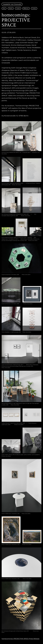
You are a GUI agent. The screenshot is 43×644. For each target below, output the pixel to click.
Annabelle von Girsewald (12, 4)
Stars (4, 8)
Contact (34, 8)
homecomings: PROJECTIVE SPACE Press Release (21, 639)
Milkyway (26, 8)
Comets (18, 8)
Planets (11, 8)
